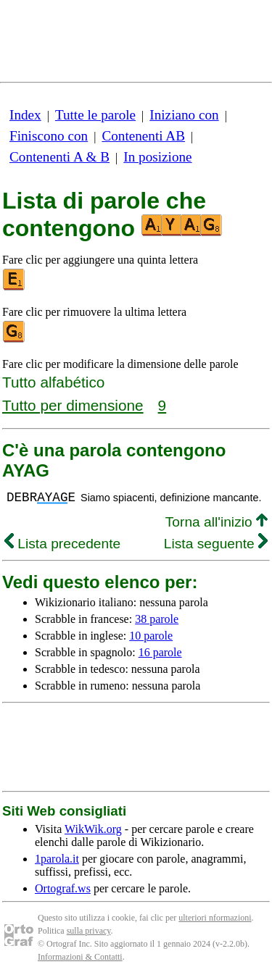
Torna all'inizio (217, 522)
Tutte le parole (95, 115)
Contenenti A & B (59, 157)
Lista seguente (216, 544)
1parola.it (57, 859)
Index (25, 115)
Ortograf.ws (63, 888)
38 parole (157, 619)
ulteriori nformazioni (215, 918)
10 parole (151, 636)
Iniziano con (184, 115)
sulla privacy (89, 931)
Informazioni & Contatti (80, 957)
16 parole (160, 652)
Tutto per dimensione (73, 405)
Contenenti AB (143, 136)
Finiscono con (49, 136)
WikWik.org (93, 829)
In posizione (157, 157)
